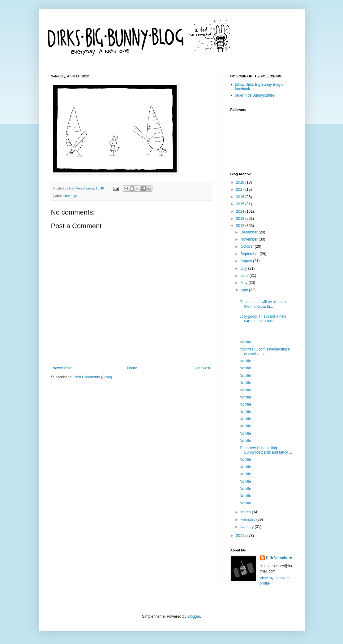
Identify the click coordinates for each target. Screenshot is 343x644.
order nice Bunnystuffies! (255, 95)
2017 (241, 189)
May (244, 283)
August (247, 261)
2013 (241, 219)
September (250, 254)
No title (245, 342)
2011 (241, 536)
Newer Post (62, 368)
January (247, 527)
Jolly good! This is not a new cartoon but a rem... (263, 319)
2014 (241, 211)
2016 (241, 197)
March (246, 512)
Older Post (202, 368)
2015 (241, 204)
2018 (241, 182)
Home (132, 368)
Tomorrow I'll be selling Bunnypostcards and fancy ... (266, 450)
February (248, 520)
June (245, 276)
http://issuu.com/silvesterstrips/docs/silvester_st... (265, 351)
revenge (71, 196)
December (249, 232)
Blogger (194, 616)
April (244, 290)
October (247, 246)
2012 (241, 226)
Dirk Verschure (81, 188)
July (244, 268)
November (249, 239)
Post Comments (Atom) (93, 377)
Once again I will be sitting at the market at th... (263, 304)
